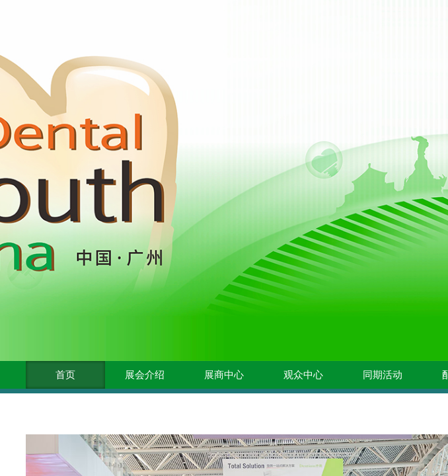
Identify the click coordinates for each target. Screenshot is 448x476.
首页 (65, 375)
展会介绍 (145, 375)
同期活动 (383, 375)
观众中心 (303, 375)
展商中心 (224, 375)
